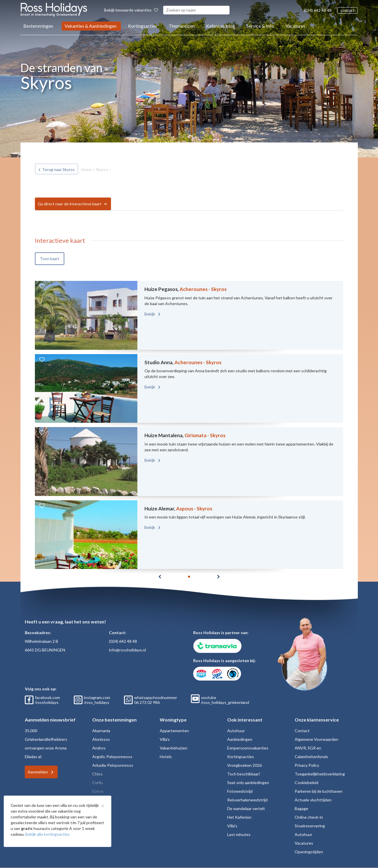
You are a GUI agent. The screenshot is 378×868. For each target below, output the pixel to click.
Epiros (98, 791)
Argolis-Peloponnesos (112, 757)
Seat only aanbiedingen (248, 782)
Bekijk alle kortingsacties (48, 834)
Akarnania (101, 731)
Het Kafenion (239, 817)
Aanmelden (38, 772)
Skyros (102, 169)
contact (348, 10)
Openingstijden (309, 852)
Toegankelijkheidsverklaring (320, 774)
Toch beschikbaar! (244, 774)
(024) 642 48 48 (318, 10)
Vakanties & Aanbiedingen (91, 26)
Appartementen (174, 731)
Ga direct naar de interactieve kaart (70, 204)
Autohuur (236, 731)
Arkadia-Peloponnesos (113, 765)
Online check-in (309, 817)
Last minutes (239, 834)
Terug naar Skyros (58, 169)
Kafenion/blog (221, 26)
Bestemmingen (38, 26)
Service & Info (260, 26)
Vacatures (295, 26)
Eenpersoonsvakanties (248, 748)
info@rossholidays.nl (127, 650)
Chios (97, 774)
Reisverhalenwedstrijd (247, 800)
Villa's (165, 739)
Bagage (301, 808)
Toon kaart (50, 259)
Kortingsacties (143, 26)
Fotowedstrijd (240, 791)
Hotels (166, 757)
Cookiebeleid (306, 782)
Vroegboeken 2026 (245, 765)
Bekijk (150, 314)
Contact (302, 731)
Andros (99, 748)
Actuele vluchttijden (313, 800)
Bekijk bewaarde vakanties (131, 10)
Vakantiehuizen (174, 748)
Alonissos (101, 739)
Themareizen (182, 26)
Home (86, 169)
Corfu (97, 782)
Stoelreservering (310, 826)
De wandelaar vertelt (246, 808)
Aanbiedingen (240, 739)
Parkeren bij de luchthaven (319, 791)
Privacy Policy (307, 765)
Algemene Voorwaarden (316, 739)
